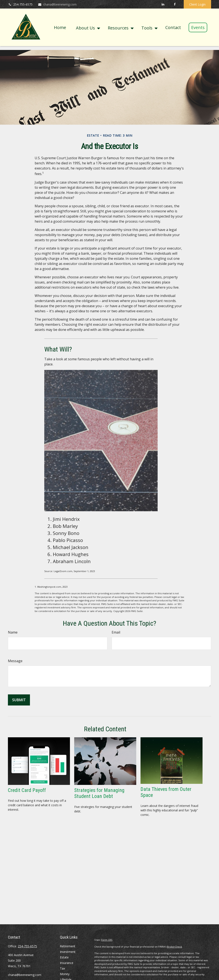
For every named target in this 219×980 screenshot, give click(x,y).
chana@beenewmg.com (57, 4)
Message (15, 661)
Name (13, 632)
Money (65, 974)
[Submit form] (19, 700)
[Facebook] (175, 4)
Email (116, 632)
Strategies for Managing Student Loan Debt (99, 793)
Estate (64, 957)
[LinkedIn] (163, 4)
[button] (60, 27)
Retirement (68, 946)
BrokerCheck (175, 947)
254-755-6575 (20, 4)
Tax (62, 968)
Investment (68, 952)
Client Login (197, 4)
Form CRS (107, 940)
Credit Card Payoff (27, 790)
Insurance (67, 963)
